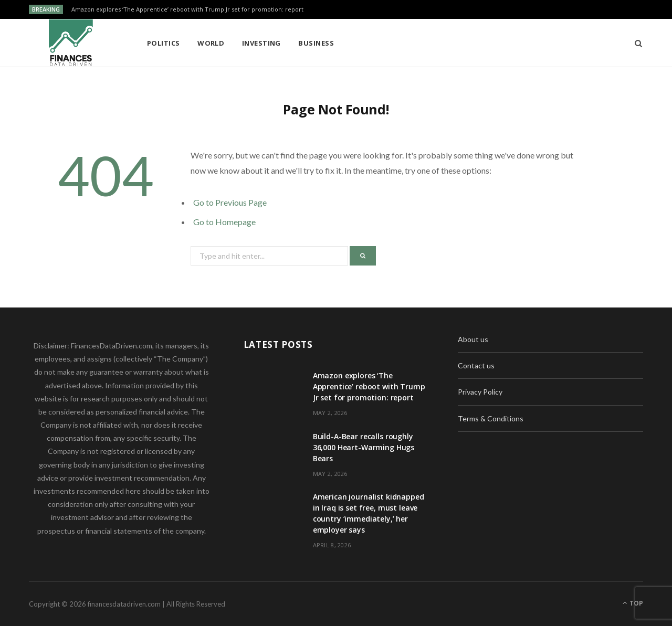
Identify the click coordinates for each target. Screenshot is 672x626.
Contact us (476, 365)
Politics (164, 43)
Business (316, 43)
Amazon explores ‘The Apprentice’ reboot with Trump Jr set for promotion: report (187, 9)
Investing (261, 43)
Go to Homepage (224, 222)
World (211, 43)
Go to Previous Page (230, 202)
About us (473, 339)
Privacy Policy (480, 392)
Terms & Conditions (491, 418)
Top (633, 603)
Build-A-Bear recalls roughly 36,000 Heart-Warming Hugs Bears (364, 447)
